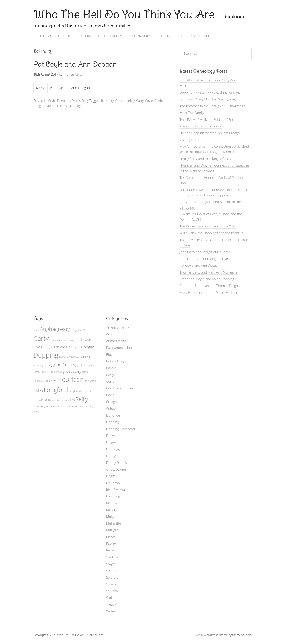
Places (111, 537)
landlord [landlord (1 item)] (92, 381)
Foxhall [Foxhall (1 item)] (58, 372)
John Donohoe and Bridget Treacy (205, 259)
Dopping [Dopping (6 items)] (46, 355)
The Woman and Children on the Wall (208, 226)
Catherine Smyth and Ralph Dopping (207, 279)
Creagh (112, 402)
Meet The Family (192, 113)
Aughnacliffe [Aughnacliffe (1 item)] (79, 330)
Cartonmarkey (125, 101)
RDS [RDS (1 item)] (73, 400)
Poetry (111, 543)
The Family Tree (195, 36)
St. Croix (112, 591)
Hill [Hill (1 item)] (47, 381)
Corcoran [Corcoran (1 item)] (68, 340)
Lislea (60, 106)
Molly (69, 106)
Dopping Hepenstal (121, 429)
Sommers (113, 584)
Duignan (112, 442)
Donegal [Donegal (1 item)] (76, 348)
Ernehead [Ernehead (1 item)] (88, 365)
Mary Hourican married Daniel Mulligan (209, 292)
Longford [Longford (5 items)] (56, 390)
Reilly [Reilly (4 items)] (82, 399)
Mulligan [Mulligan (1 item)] (49, 400)
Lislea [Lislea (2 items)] (38, 391)
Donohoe (64, 101)
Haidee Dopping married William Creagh (210, 133)
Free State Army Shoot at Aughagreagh (209, 99)
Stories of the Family (102, 36)
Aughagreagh (116, 341)
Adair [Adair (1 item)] (36, 330)
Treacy (111, 604)
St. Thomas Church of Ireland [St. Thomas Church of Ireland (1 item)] (61, 407)
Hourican (113, 483)
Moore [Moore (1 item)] (88, 391)
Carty (140, 101)
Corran (111, 381)
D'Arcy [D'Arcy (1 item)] (47, 348)
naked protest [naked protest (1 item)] (62, 400)
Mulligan (113, 530)
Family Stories (117, 463)
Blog (166, 36)
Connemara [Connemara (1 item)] (56, 340)
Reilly (85, 101)
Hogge (111, 476)
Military (112, 510)
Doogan (39, 106)
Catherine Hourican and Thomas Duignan (211, 286)
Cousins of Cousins (52, 36)
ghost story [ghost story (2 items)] (72, 371)
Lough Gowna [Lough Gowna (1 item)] (76, 391)
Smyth (111, 564)
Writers (112, 611)
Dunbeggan (115, 449)
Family (111, 456)
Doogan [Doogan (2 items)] (88, 347)
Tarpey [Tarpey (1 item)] (90, 407)
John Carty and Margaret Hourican (205, 252)
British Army (115, 361)
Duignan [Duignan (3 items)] (53, 364)
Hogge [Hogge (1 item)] (53, 381)
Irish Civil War (116, 489)
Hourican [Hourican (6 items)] (70, 379)
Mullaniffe (114, 523)
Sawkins (112, 557)
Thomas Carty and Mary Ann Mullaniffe (209, 272)
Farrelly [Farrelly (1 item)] (45, 372)
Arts (109, 334)
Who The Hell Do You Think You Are (125, 14)
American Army (118, 327)
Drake (76, 101)
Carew (111, 368)
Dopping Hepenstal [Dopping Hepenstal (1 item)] (69, 357)
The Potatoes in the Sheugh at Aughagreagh (213, 106)
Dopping (113, 422)
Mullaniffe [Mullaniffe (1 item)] (39, 400)
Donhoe (160, 101)
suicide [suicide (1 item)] (81, 407)
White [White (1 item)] (37, 412)
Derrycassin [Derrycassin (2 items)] (61, 347)
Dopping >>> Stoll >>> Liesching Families (210, 92)
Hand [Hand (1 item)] (85, 372)
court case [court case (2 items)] (82, 339)
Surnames (142, 36)
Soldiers (112, 571)
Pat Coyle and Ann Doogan (75, 64)
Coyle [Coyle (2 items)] (38, 347)
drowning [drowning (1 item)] (38, 365)
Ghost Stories (116, 469)
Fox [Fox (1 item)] (52, 372)
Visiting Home (190, 140)
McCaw (112, 503)
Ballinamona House (121, 348)
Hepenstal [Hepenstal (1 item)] (39, 381)
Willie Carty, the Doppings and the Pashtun (212, 233)
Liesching (113, 496)
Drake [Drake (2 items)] (86, 356)
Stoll (109, 598)
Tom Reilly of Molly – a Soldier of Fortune (210, 119)
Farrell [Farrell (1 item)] (37, 372)
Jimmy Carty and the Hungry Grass (205, 159)
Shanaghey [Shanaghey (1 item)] (39, 407)
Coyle (52, 101)
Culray (111, 409)
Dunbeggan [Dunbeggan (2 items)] (72, 365)
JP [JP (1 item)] (86, 381)
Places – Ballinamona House (201, 126)
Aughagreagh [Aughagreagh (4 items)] (56, 329)
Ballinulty (107, 101)
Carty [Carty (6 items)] (41, 338)
